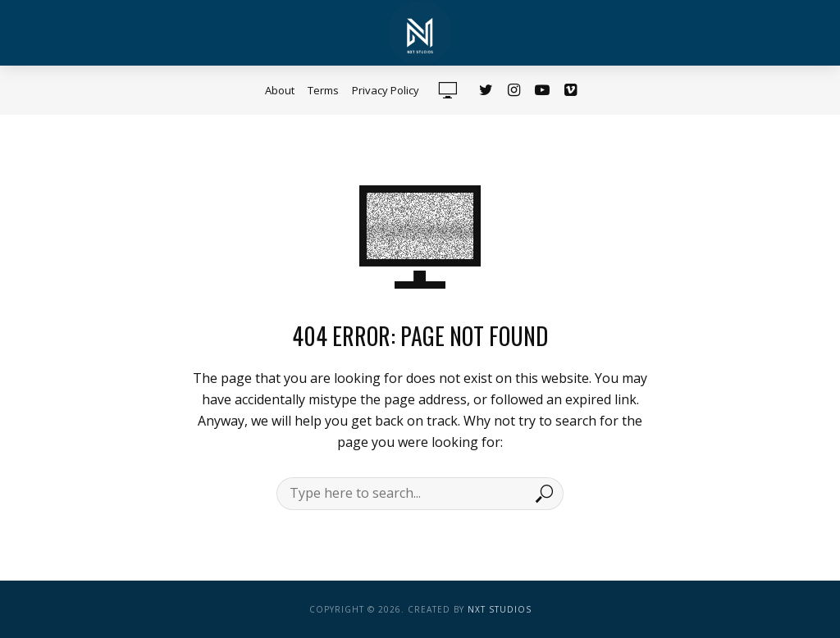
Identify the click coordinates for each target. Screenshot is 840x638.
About (280, 90)
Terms (323, 90)
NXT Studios (500, 609)
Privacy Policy (386, 90)
